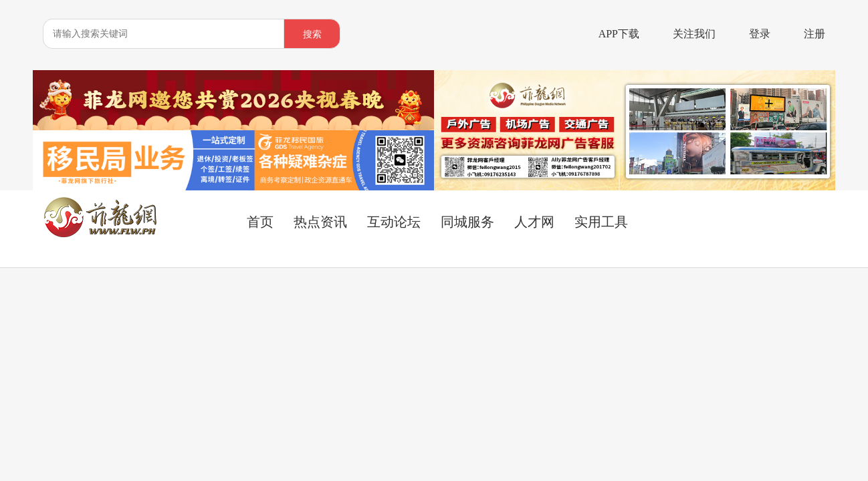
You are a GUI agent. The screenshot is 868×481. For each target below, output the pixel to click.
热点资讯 (320, 222)
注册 (815, 34)
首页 (260, 222)
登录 (760, 34)
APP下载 (619, 34)
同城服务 (467, 222)
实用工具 (601, 222)
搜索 (312, 34)
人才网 (534, 222)
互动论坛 (394, 222)
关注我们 (694, 34)
